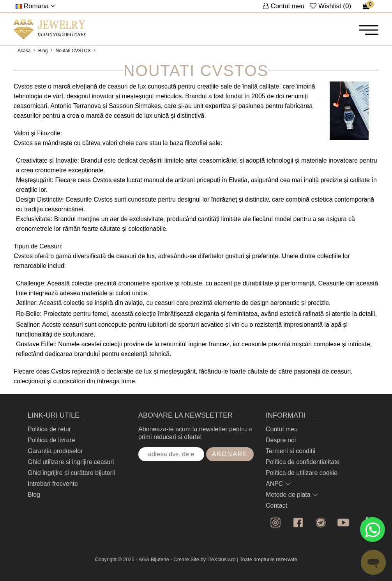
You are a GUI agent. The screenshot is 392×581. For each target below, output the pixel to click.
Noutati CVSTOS (73, 51)
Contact (276, 506)
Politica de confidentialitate (303, 462)
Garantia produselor (55, 451)
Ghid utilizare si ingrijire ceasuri (71, 462)
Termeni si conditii (290, 451)
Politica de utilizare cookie (302, 473)
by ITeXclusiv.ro (218, 559)
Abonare (230, 454)
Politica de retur (49, 429)
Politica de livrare (51, 440)
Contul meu (282, 429)
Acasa (24, 51)
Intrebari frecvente (53, 484)
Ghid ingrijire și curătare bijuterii (71, 473)
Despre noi (281, 440)
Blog (43, 51)
